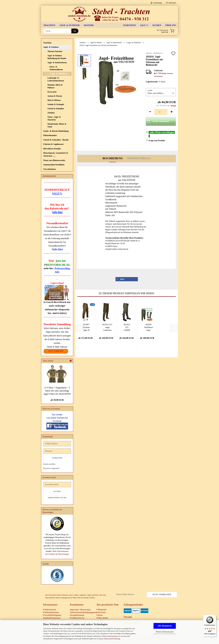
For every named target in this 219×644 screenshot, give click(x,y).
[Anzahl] (161, 112)
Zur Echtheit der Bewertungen (57, 554)
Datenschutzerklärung (112, 639)
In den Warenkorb (158, 121)
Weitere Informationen (165, 632)
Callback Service (77, 618)
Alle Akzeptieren (165, 626)
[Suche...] (75, 31)
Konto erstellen (49, 464)
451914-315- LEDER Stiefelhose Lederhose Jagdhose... (127, 328)
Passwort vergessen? (51, 468)
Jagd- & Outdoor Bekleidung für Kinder (57, 57)
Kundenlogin (156, 3)
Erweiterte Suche (57, 498)
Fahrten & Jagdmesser (54, 144)
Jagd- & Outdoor (69, 25)
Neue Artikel (102, 618)
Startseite (130, 25)
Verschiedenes (50, 169)
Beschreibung (113, 158)
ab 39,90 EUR (57, 400)
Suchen (157, 25)
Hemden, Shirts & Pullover (55, 86)
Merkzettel (171, 3)
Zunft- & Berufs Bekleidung (56, 131)
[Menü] (215, 617)
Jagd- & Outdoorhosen (57, 63)
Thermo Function (55, 51)
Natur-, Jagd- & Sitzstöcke (54, 118)
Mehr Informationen (60, 551)
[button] (150, 112)
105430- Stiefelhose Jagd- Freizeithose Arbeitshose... (149, 328)
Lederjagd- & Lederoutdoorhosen (56, 79)
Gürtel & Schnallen (56, 109)
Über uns (171, 25)
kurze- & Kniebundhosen (56, 68)
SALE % (144, 25)
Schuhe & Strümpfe (56, 104)
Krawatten (52, 92)
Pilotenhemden (50, 135)
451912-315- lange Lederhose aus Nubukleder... (107, 328)
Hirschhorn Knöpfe (52, 149)
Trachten (49, 25)
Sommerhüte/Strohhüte (54, 165)
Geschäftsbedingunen (52, 615)
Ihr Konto (101, 612)
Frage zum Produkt (157, 141)
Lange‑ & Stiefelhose (58, 74)
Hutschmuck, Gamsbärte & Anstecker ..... (56, 154)
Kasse (100, 615)
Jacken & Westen (55, 96)
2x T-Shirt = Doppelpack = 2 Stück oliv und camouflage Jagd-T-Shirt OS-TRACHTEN (57, 391)
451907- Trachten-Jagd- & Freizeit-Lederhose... (86, 328)
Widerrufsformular (51, 612)
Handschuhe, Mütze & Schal (57, 125)
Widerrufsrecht (50, 610)
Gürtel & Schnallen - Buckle (56, 140)
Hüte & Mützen (54, 100)
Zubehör (51, 113)
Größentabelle (139, 158)
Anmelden (57, 458)
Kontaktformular (77, 615)
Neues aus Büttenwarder (54, 160)
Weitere (89, 25)
